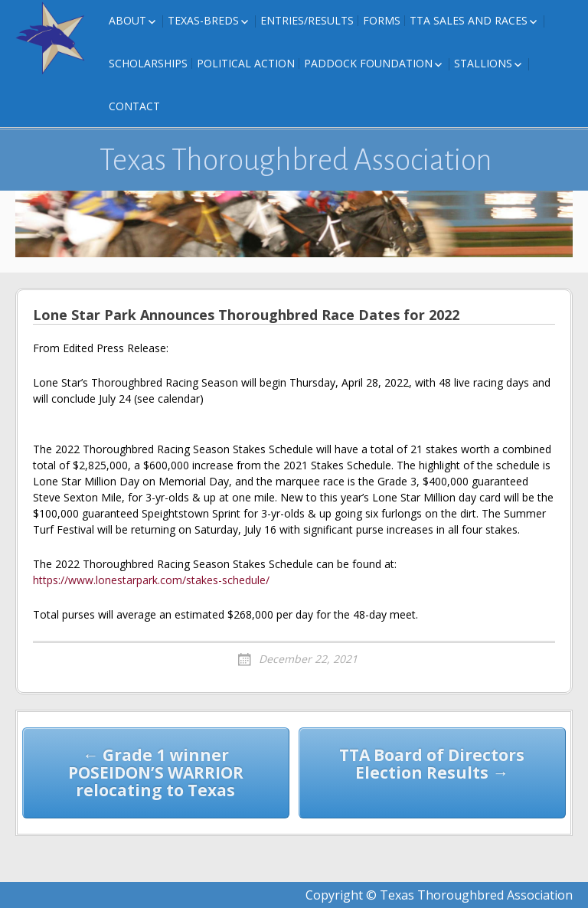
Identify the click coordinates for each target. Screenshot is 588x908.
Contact (134, 106)
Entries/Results (307, 20)
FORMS (382, 20)
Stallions (483, 63)
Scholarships (148, 63)
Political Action (246, 63)
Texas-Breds (203, 20)
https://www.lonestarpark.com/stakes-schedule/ (151, 580)
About (127, 20)
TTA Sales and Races (469, 20)
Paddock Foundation (368, 63)
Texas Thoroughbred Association (296, 160)
